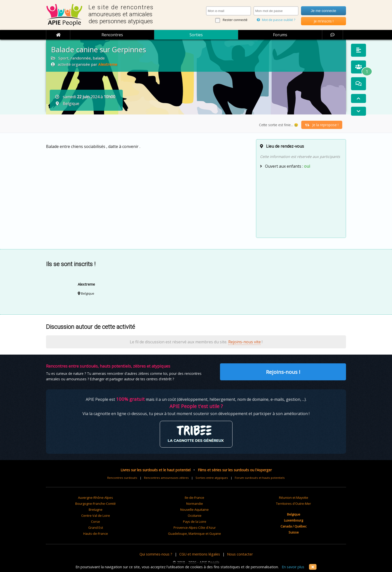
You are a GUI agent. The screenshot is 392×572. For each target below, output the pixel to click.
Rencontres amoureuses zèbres (166, 478)
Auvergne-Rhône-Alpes (95, 498)
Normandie (195, 504)
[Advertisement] (301, 203)
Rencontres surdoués (122, 478)
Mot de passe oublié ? (276, 20)
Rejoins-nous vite (244, 342)
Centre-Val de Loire (96, 516)
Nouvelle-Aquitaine (194, 510)
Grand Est (96, 528)
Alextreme (108, 64)
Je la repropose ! (322, 125)
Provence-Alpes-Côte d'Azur (195, 528)
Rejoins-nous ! (283, 372)
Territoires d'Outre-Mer (293, 504)
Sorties (196, 35)
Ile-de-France (194, 498)
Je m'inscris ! (324, 21)
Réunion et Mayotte (294, 498)
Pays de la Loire (195, 522)
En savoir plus (293, 567)
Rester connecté (235, 20)
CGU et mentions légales (200, 554)
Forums (280, 35)
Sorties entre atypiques (212, 478)
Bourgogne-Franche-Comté (95, 504)
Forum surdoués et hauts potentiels (260, 478)
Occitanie (195, 516)
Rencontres (112, 35)
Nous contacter (240, 554)
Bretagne (96, 510)
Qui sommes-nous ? (156, 554)
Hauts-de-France (96, 534)
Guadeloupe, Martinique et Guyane (194, 534)
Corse (95, 522)
